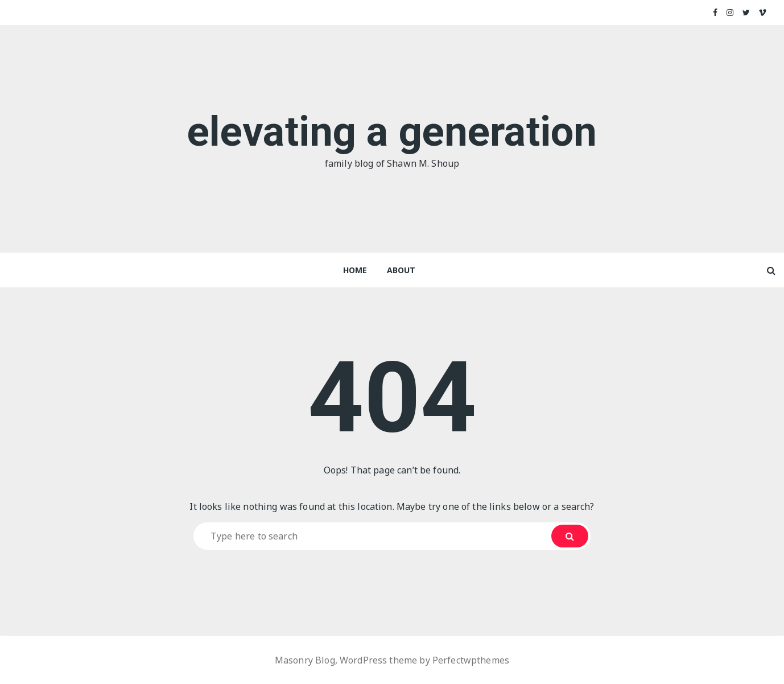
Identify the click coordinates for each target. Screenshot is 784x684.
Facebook (715, 13)
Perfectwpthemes (471, 660)
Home (355, 270)
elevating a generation (392, 132)
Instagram (731, 13)
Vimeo (763, 13)
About (401, 270)
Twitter (746, 13)
